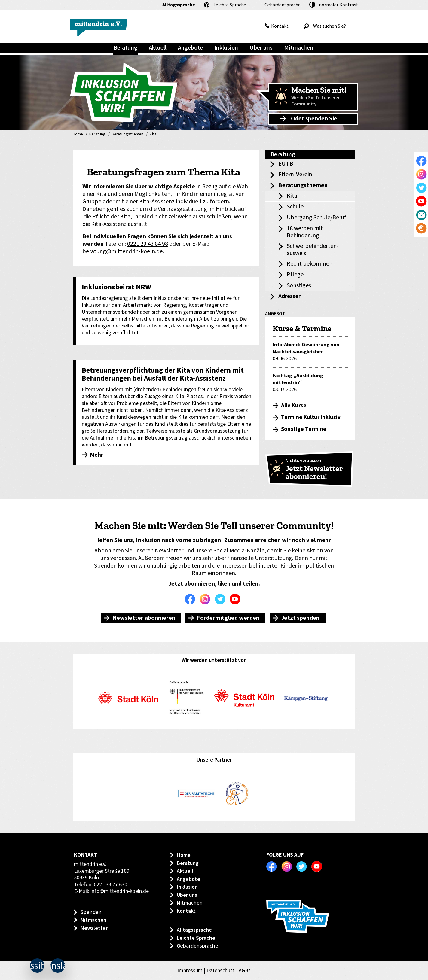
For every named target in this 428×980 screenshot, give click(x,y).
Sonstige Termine (304, 429)
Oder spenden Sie (314, 119)
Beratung (97, 135)
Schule (295, 207)
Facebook (191, 599)
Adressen (290, 296)
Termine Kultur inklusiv (311, 417)
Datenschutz (221, 971)
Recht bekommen (310, 264)
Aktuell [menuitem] (158, 48)
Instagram (206, 599)
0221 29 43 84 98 (148, 244)
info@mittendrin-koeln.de (120, 891)
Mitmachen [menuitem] (299, 48)
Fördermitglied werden (228, 618)
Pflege (295, 275)
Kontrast (339, 5)
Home (78, 135)
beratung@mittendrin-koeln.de (122, 251)
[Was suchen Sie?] (329, 26)
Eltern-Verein (295, 175)
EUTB (286, 164)
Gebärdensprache (283, 5)
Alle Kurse (294, 406)
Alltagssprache (179, 5)
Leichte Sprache (230, 5)
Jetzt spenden (300, 618)
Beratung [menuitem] (125, 48)
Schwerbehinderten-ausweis (313, 250)
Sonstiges (299, 285)
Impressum (190, 971)
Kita (153, 135)
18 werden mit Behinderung (305, 232)
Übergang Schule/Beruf (316, 218)
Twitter (222, 599)
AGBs (245, 971)
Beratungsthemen (128, 135)
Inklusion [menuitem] (226, 48)
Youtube (237, 599)
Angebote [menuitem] (190, 48)
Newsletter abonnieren (144, 618)
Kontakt (280, 26)
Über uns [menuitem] (261, 48)
